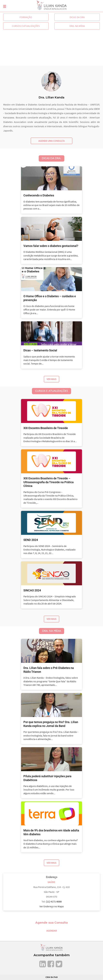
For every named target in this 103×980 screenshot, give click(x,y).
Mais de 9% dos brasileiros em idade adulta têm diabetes (51, 832)
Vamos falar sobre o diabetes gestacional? (51, 246)
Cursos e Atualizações (26, 26)
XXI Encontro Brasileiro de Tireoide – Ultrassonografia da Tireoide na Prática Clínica (49, 482)
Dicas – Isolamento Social (40, 350)
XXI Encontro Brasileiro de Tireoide (46, 428)
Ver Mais (51, 379)
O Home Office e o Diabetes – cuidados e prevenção (50, 298)
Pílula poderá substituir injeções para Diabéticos (47, 778)
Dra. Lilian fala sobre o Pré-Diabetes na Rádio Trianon (49, 670)
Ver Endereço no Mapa (51, 906)
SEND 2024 (31, 540)
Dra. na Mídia (77, 26)
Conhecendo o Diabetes (39, 195)
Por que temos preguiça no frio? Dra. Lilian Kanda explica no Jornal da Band (51, 724)
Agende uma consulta (51, 141)
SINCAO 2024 (32, 590)
